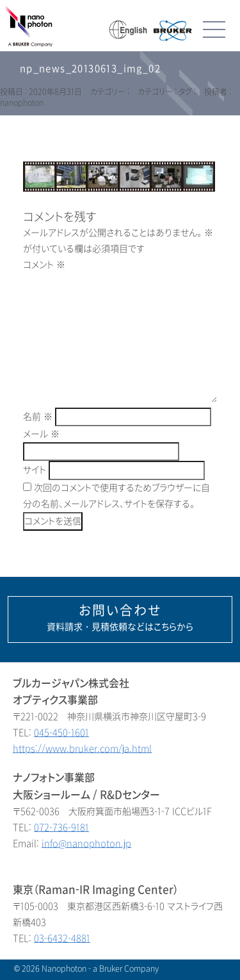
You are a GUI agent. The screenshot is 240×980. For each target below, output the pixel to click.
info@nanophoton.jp (86, 844)
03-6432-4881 (62, 939)
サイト (35, 470)
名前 (38, 417)
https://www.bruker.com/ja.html (82, 749)
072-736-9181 (61, 828)
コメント (44, 265)
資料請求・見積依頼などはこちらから (120, 618)
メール (41, 434)
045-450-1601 (61, 733)
